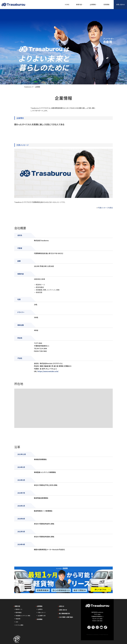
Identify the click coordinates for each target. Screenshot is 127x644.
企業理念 (40, 609)
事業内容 (17, 605)
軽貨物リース (19, 609)
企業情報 (39, 605)
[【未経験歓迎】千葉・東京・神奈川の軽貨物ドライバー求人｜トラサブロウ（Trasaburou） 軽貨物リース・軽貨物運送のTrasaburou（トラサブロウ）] (13, 4)
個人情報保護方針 (64, 613)
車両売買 (18, 618)
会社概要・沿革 (42, 615)
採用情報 (106, 4)
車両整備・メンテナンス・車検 (23, 615)
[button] (83, 5)
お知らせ (61, 605)
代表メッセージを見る (105, 208)
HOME (67, 4)
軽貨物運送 (19, 612)
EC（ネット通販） (20, 624)
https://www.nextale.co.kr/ (48, 371)
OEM (17, 621)
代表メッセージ (42, 612)
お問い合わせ (120, 4)
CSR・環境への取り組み (66, 616)
